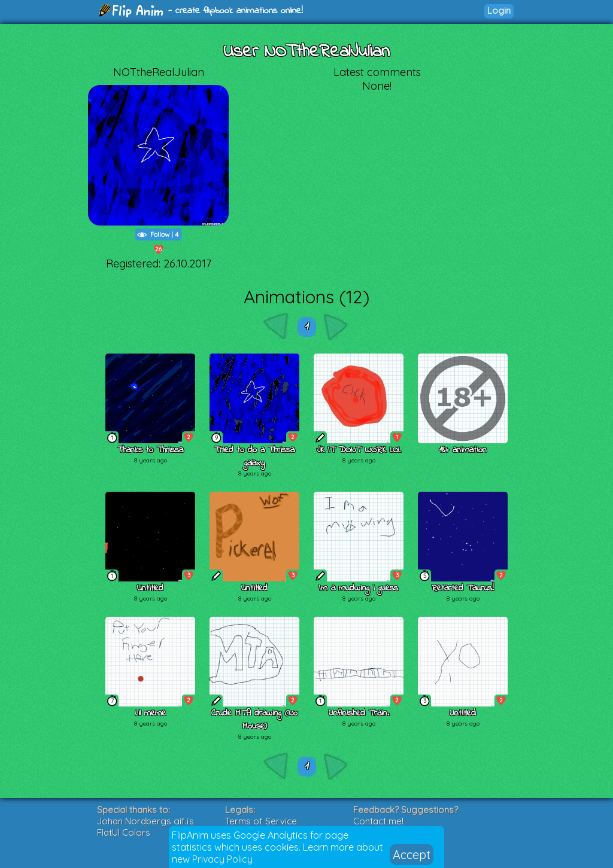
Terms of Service (261, 821)
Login (499, 10)
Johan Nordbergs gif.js (145, 821)
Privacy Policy (222, 859)
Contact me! (378, 821)
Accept (412, 855)
